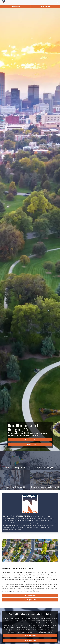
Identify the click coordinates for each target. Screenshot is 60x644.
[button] (58, 2)
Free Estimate (15, 6)
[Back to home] (3, 2)
